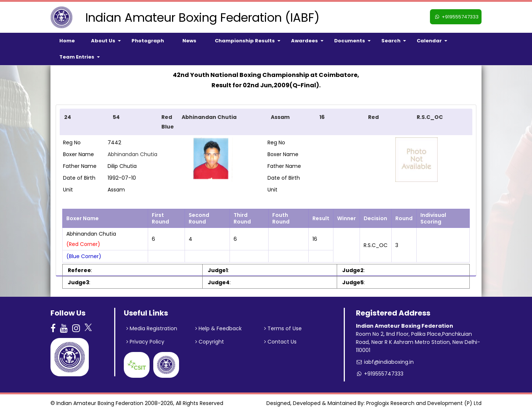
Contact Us (280, 342)
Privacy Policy (145, 342)
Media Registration (152, 328)
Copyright (210, 342)
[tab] (266, 122)
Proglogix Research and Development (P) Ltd (424, 403)
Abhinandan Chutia (132, 154)
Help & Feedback (218, 328)
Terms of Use (283, 328)
